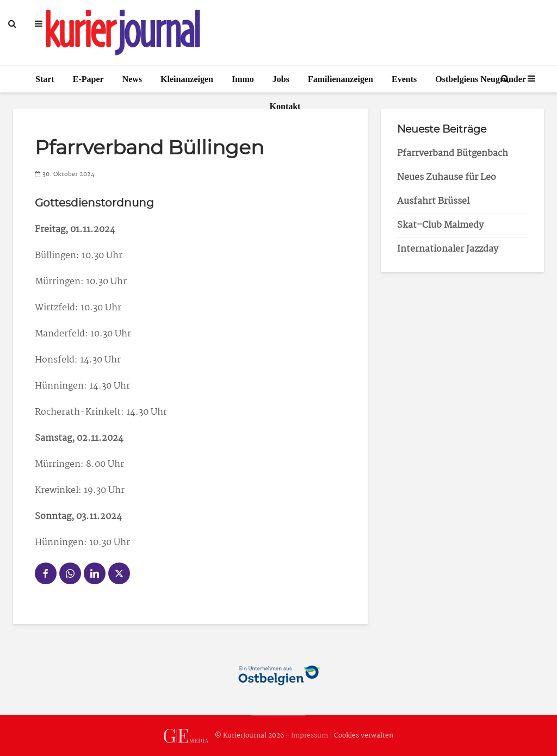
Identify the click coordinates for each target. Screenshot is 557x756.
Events (404, 79)
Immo (243, 79)
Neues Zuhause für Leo (447, 177)
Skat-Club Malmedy (440, 225)
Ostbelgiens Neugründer (481, 79)
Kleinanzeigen (187, 79)
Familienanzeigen (341, 79)
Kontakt (285, 106)
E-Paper (88, 79)
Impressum (310, 736)
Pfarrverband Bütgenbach (453, 154)
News (132, 79)
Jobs (281, 79)
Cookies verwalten (364, 736)
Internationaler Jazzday (448, 249)
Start (45, 79)
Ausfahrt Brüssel (433, 201)
